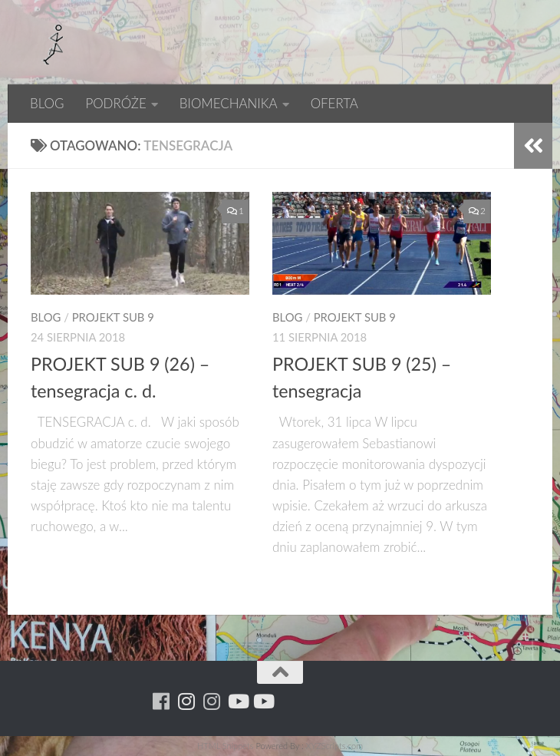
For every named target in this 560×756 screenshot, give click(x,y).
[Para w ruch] (187, 701)
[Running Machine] (161, 701)
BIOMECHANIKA (229, 103)
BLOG (47, 103)
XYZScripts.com (334, 746)
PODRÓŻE (115, 103)
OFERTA (334, 103)
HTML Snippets (225, 746)
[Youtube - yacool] (263, 701)
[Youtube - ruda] (237, 701)
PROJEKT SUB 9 (113, 317)
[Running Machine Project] (212, 701)
